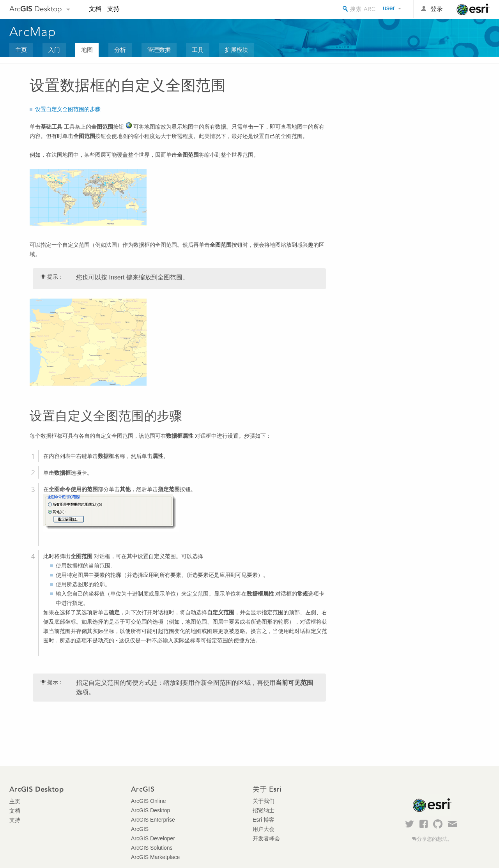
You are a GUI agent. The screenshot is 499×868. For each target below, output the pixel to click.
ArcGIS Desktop (150, 810)
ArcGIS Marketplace (155, 857)
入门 (54, 50)
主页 (21, 50)
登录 (437, 9)
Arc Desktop (36, 9)
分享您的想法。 (434, 839)
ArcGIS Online (148, 801)
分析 (120, 50)
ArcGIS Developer (153, 838)
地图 (87, 50)
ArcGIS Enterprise (153, 820)
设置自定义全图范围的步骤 (68, 109)
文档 (95, 9)
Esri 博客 (264, 820)
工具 (198, 50)
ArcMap (33, 32)
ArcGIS (140, 829)
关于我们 (264, 801)
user (389, 8)
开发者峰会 (266, 838)
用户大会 (264, 829)
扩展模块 (237, 50)
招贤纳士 (264, 810)
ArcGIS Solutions (152, 848)
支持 (113, 9)
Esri (473, 9)
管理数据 (159, 50)
